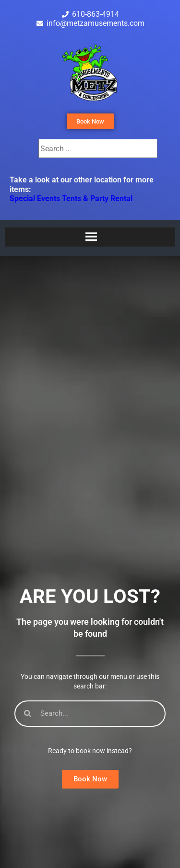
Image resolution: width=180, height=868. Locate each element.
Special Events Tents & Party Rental (71, 198)
